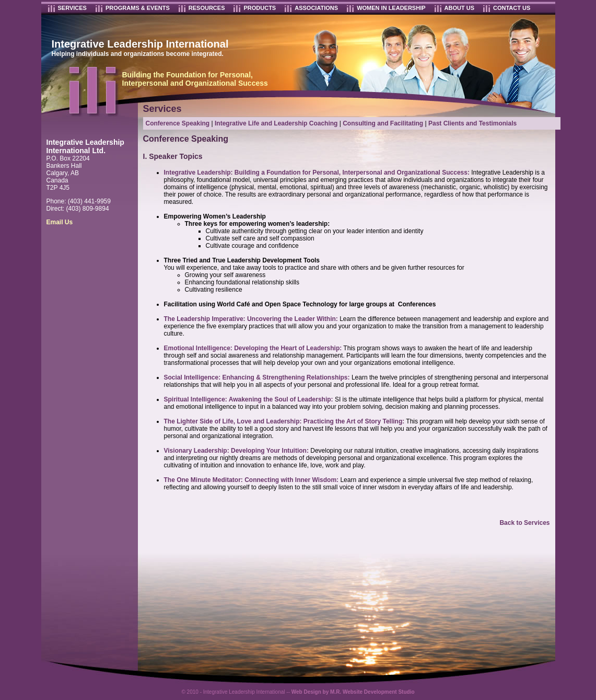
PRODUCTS (260, 8)
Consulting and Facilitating (383, 123)
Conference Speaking (178, 123)
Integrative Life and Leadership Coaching (276, 123)
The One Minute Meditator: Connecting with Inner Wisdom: (252, 480)
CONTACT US (512, 8)
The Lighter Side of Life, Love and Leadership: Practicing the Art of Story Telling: (284, 421)
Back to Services (524, 523)
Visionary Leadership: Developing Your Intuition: (236, 451)
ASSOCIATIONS (316, 8)
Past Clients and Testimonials (472, 123)
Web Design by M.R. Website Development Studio (353, 692)
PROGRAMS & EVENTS (138, 8)
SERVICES (72, 8)
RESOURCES (207, 8)
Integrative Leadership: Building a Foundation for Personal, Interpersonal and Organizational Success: (317, 173)
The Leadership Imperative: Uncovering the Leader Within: (251, 319)
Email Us (60, 222)
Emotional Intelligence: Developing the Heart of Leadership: (253, 348)
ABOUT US (459, 8)
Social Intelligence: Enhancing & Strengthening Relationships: (257, 377)
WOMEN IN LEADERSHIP (391, 8)
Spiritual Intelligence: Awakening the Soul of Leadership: (249, 399)
